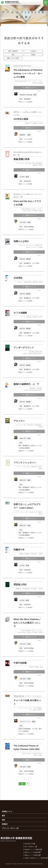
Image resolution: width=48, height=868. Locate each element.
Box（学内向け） (30, 847)
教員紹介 (5, 824)
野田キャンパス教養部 (32, 852)
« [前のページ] (20, 784)
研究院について (7, 811)
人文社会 (33, 51)
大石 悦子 (25, 222)
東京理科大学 (29, 844)
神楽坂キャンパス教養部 (33, 849)
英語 (13, 55)
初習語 (33, 55)
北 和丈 (24, 177)
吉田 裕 (25, 259)
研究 (3, 820)
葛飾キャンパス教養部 (32, 855)
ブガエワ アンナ (27, 722)
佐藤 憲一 (25, 135)
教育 (3, 816)
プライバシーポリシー (10, 828)
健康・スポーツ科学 (13, 58)
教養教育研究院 (12, 2)
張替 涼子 (25, 438)
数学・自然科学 (13, 51)
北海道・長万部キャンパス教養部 (35, 858)
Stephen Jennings (28, 95)
